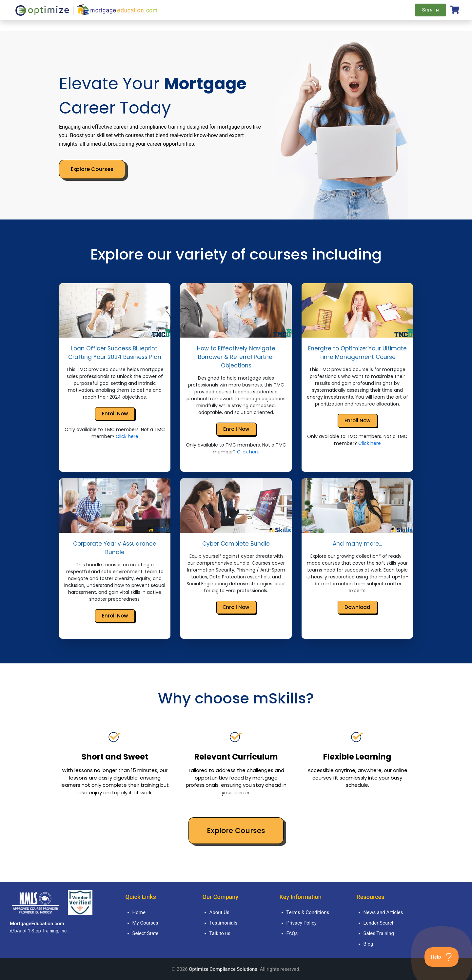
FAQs (292, 933)
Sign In (431, 10)
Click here (127, 436)
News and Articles (383, 912)
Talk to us (220, 933)
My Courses (145, 923)
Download (357, 607)
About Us (219, 912)
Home (139, 912)
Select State (146, 933)
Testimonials (224, 923)
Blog (368, 944)
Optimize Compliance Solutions (223, 969)
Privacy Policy (302, 923)
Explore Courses (92, 169)
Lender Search (379, 923)
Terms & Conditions (308, 912)
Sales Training (379, 933)
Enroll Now (115, 414)
